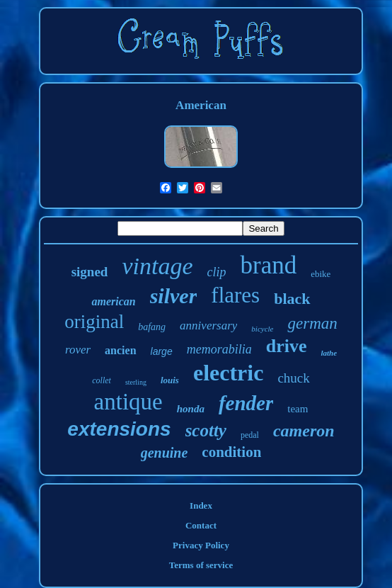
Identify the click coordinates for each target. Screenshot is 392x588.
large (162, 351)
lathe (329, 353)
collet (102, 380)
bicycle (262, 329)
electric (228, 373)
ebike (321, 274)
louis (170, 380)
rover (78, 350)
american (113, 301)
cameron (304, 431)
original (94, 322)
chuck (293, 378)
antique (128, 402)
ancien (120, 350)
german (312, 323)
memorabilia (219, 349)
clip (216, 272)
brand (268, 265)
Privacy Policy (201, 545)
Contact (201, 525)
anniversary (208, 326)
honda (191, 409)
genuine (165, 453)
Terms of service (201, 565)
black (292, 299)
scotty (206, 430)
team (298, 409)
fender (246, 403)
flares (235, 295)
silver (174, 296)
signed (90, 272)
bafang (152, 327)
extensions (119, 429)
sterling (136, 382)
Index (201, 505)
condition (231, 452)
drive (287, 346)
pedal (250, 435)
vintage (157, 266)
